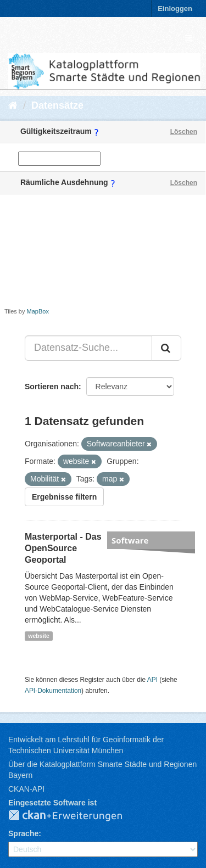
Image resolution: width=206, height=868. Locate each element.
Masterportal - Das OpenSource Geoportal (63, 548)
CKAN (74, 816)
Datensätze (57, 105)
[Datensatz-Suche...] (88, 348)
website (39, 636)
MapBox (38, 311)
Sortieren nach (52, 387)
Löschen (184, 132)
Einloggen (175, 9)
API (152, 680)
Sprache (23, 833)
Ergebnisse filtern (64, 497)
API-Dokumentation (53, 691)
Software (130, 540)
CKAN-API (26, 789)
